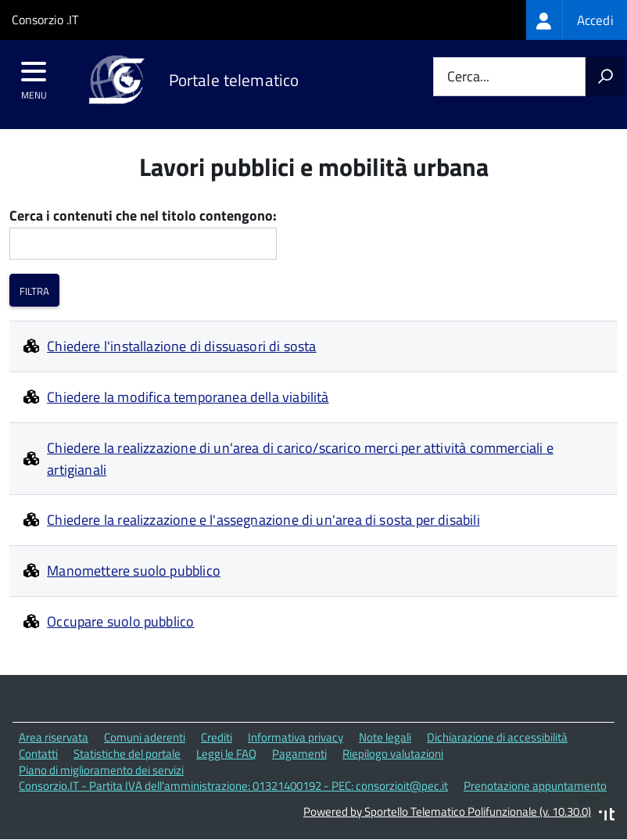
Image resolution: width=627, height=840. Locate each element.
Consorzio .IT (45, 20)
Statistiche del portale (127, 754)
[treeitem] (577, 20)
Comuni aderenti (145, 737)
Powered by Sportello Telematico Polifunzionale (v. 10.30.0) (447, 811)
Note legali (385, 737)
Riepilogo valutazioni (393, 754)
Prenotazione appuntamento (535, 786)
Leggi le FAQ (226, 754)
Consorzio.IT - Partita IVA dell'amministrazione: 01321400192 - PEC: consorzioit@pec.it (233, 786)
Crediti (217, 737)
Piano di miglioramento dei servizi (101, 770)
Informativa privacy (296, 737)
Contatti (38, 754)
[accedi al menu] (34, 77)
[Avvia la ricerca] (605, 77)
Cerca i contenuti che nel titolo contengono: (143, 216)
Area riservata (54, 737)
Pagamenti (299, 754)
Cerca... (468, 77)
